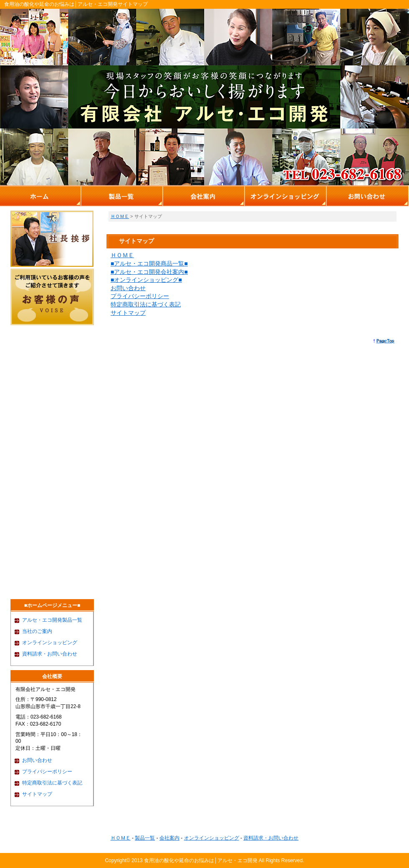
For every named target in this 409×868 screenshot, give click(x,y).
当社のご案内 (37, 631)
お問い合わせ (128, 288)
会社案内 (169, 838)
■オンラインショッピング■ (146, 280)
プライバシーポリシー (140, 296)
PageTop (385, 341)
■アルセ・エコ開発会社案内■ (149, 272)
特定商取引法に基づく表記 (146, 304)
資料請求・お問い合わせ (50, 654)
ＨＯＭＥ (120, 216)
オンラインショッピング (50, 643)
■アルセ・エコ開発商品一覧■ (149, 263)
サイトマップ (128, 313)
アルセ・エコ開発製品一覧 (52, 620)
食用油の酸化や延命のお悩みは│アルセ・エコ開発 (201, 860)
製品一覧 (145, 838)
